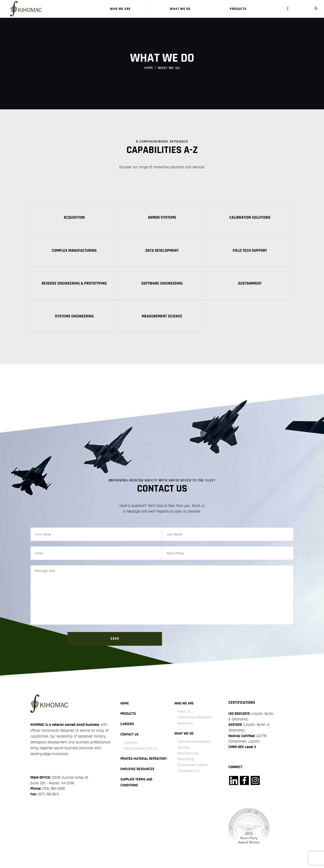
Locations (131, 749)
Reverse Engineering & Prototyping (74, 284)
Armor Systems (162, 218)
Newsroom (186, 730)
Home (149, 68)
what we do (184, 740)
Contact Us (130, 741)
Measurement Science (162, 318)
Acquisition (74, 218)
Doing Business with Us (142, 755)
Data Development (162, 251)
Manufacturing (189, 760)
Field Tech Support (250, 251)
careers (127, 731)
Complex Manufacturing (74, 251)
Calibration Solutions (250, 218)
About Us (184, 718)
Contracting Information (196, 724)
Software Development (195, 748)
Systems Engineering (74, 318)
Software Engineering (162, 284)
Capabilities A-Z (190, 777)
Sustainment (250, 284)
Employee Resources (138, 781)
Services (184, 754)
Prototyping (187, 766)
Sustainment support (194, 772)
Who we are (184, 710)
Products (128, 720)
